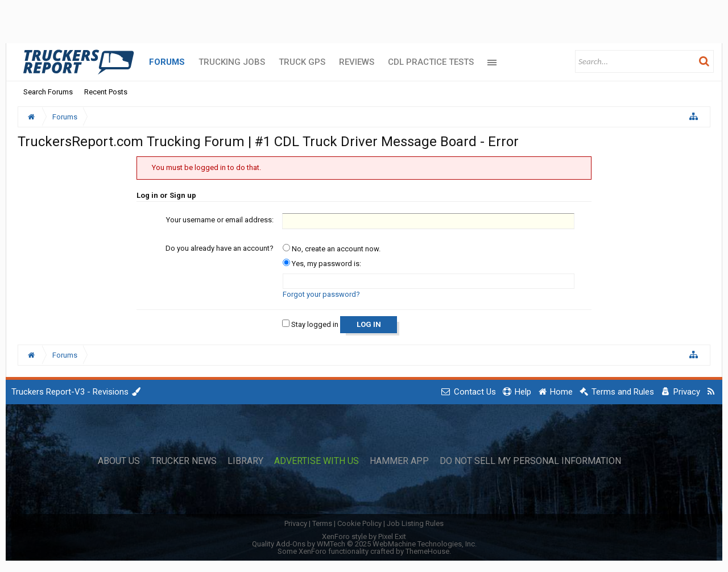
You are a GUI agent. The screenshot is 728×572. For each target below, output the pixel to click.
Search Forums (48, 92)
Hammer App (399, 461)
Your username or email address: (220, 220)
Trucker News (184, 461)
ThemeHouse (427, 551)
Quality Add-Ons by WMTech (364, 544)
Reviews (357, 62)
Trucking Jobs (232, 62)
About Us (119, 461)
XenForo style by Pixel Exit (364, 536)
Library (245, 461)
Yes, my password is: (322, 264)
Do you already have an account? (220, 248)
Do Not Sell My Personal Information (530, 461)
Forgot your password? (321, 294)
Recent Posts (106, 92)
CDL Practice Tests (431, 62)
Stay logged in (310, 324)
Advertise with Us (317, 461)
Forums (167, 62)
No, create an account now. (332, 249)
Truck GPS (302, 62)
